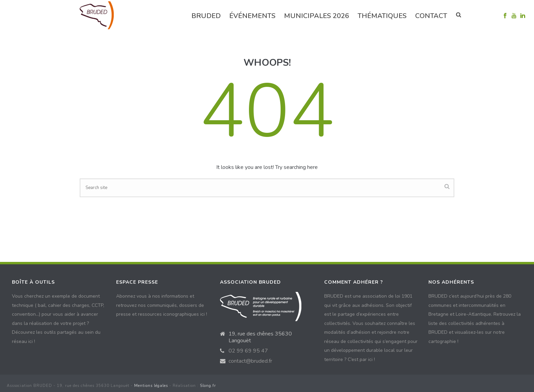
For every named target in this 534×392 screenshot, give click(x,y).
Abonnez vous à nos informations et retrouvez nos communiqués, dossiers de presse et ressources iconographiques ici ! (162, 305)
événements (252, 16)
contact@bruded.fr (250, 361)
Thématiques (382, 16)
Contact (431, 16)
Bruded (206, 16)
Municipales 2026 (317, 16)
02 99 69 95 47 (248, 351)
